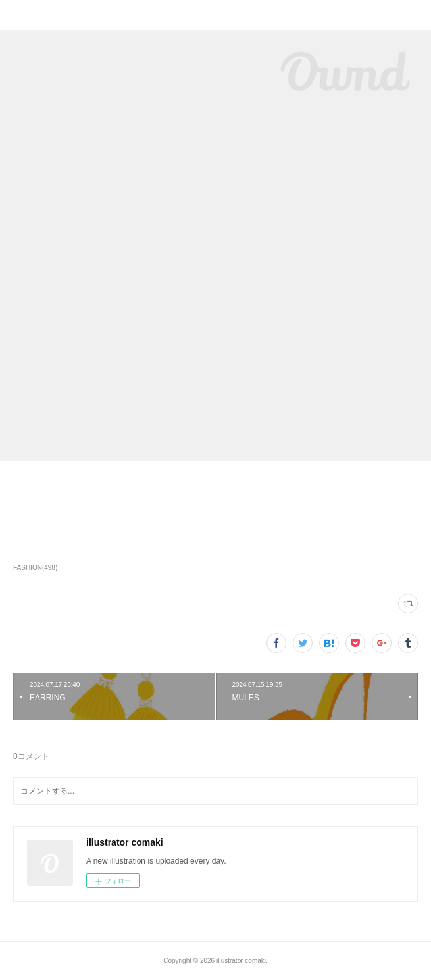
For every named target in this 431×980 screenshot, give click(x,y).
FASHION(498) (35, 568)
